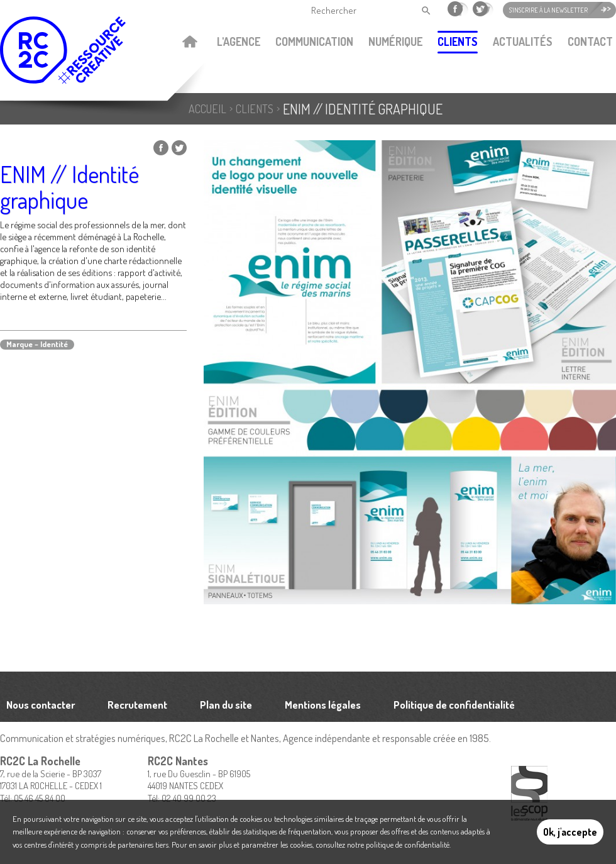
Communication (314, 42)
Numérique (395, 42)
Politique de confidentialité (454, 705)
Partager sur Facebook (161, 148)
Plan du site (226, 705)
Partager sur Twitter (179, 148)
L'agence (239, 42)
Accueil (190, 43)
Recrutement (137, 705)
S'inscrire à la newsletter (548, 10)
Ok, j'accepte (570, 832)
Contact (590, 42)
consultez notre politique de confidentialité (382, 845)
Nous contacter (41, 705)
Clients (458, 42)
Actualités (523, 42)
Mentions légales (323, 705)
